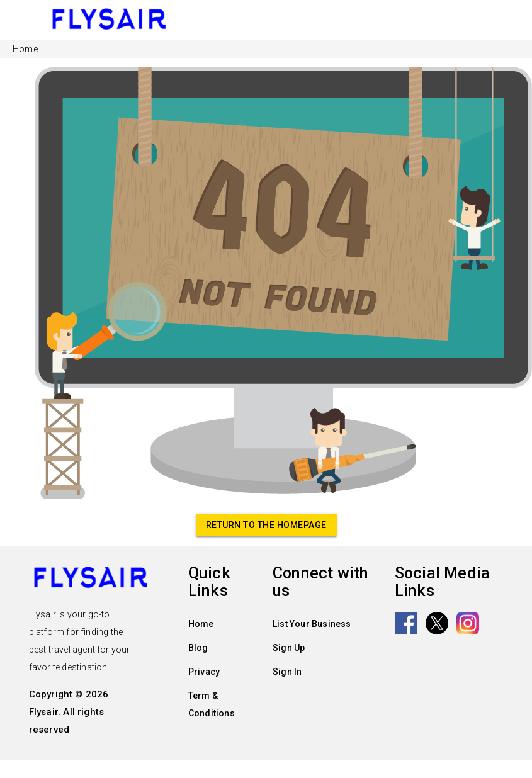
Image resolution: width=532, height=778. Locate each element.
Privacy (204, 672)
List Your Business (312, 624)
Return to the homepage (266, 525)
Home (201, 624)
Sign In (287, 672)
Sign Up (289, 648)
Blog (198, 648)
